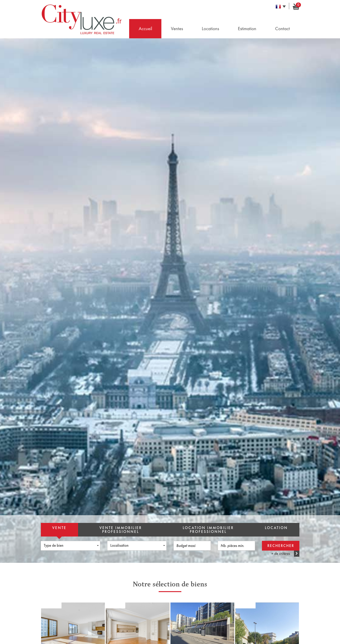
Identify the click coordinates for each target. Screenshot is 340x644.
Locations (210, 29)
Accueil (145, 29)
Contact (282, 29)
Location (276, 528)
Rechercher (281, 546)
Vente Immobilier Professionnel (121, 530)
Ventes (177, 29)
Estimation (247, 29)
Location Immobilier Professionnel (208, 530)
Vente (59, 528)
